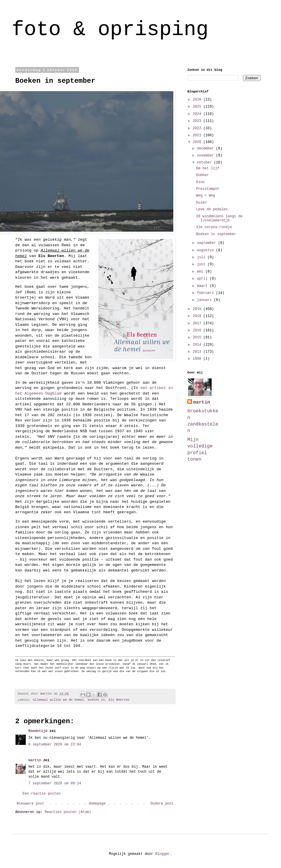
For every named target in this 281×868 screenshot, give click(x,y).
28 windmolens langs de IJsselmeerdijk (219, 218)
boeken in (96, 700)
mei (201, 272)
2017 (198, 323)
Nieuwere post (30, 804)
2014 (198, 345)
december (207, 149)
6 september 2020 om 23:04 (55, 745)
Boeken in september (216, 234)
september (208, 243)
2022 (198, 128)
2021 (198, 135)
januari (205, 300)
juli (202, 257)
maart (203, 286)
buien (201, 203)
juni (202, 264)
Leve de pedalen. (213, 209)
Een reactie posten (42, 794)
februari (207, 293)
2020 (198, 142)
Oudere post (162, 804)
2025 (198, 107)
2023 (198, 121)
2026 (198, 100)
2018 (198, 316)
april (203, 279)
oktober (205, 163)
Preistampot (208, 189)
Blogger (162, 854)
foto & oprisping (110, 30)
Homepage (97, 804)
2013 (198, 352)
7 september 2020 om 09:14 (55, 783)
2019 (198, 309)
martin (35, 760)
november (207, 156)
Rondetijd (38, 731)
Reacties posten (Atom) (68, 812)
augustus (207, 250)
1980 (198, 359)
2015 (198, 337)
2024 (198, 114)
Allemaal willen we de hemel (58, 700)
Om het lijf (208, 168)
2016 (198, 330)
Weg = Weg (206, 196)
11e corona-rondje (214, 227)
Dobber (202, 175)
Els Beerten (119, 700)
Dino (200, 182)
